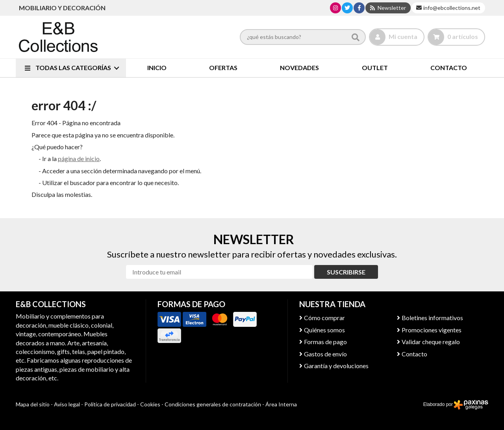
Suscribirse (346, 272)
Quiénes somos (324, 330)
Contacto (414, 354)
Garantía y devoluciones (336, 366)
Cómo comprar (324, 318)
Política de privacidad (110, 404)
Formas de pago (325, 342)
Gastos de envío (325, 354)
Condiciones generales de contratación (213, 404)
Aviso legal (67, 404)
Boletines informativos (432, 318)
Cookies (150, 404)
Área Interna (281, 404)
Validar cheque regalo (431, 342)
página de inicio (79, 158)
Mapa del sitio (33, 404)
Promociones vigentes (432, 330)
